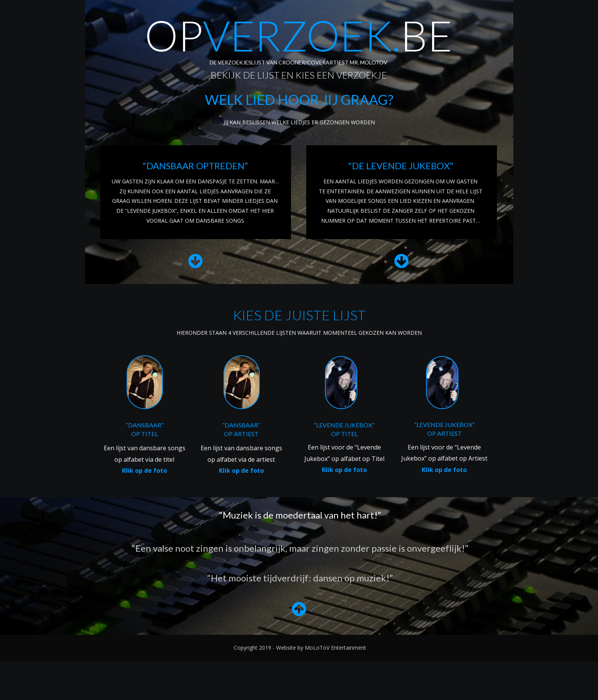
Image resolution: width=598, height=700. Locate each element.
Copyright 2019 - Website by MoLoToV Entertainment (300, 648)
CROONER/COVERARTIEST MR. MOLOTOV (333, 62)
